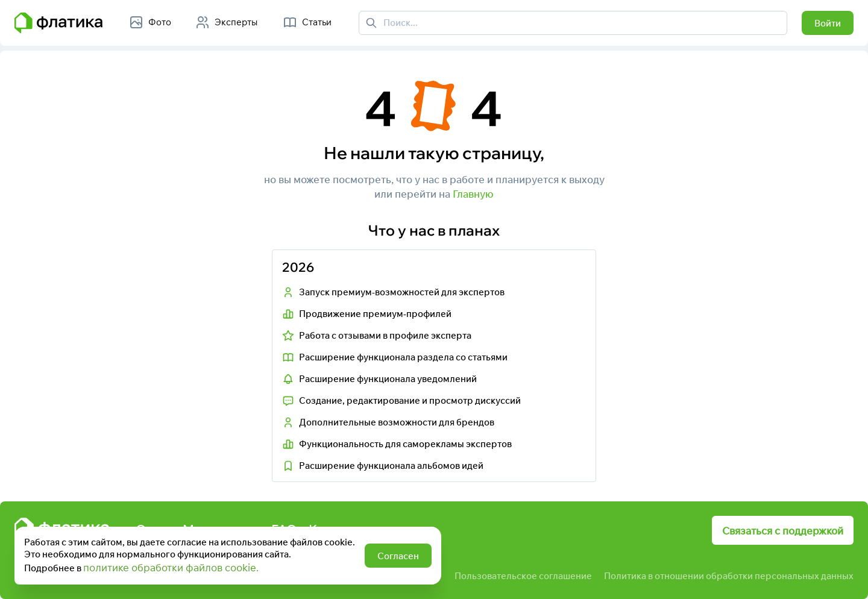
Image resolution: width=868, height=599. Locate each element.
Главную (473, 194)
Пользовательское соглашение (523, 576)
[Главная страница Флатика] (58, 23)
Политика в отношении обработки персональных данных (729, 576)
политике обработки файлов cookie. (171, 567)
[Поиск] (371, 23)
